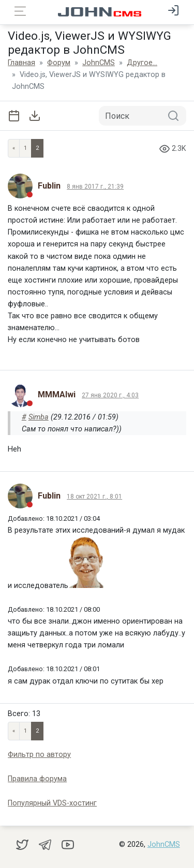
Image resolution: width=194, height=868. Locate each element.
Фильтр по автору (39, 755)
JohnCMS (164, 844)
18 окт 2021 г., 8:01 (94, 497)
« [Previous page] (14, 148)
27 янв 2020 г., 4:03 (110, 395)
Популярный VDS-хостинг (52, 803)
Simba (39, 417)
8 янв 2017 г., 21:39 (95, 187)
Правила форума (37, 779)
